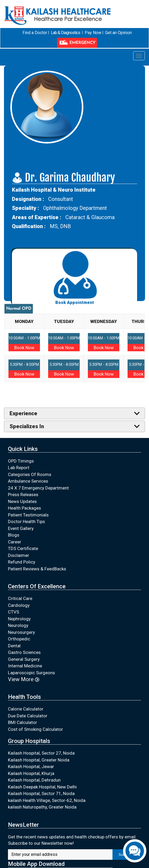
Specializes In (27, 426)
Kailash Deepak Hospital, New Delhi (42, 787)
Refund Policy (22, 562)
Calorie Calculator (26, 709)
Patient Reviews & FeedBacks (37, 569)
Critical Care (20, 598)
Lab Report (19, 467)
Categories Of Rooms (30, 474)
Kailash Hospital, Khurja (31, 773)
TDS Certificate (23, 548)
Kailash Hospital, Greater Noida (39, 760)
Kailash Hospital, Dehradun (34, 780)
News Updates (22, 501)
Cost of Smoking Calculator (35, 729)
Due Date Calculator (28, 715)
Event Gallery (21, 528)
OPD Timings (21, 461)
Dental (14, 645)
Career (15, 542)
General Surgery (24, 659)
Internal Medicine (25, 666)
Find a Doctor (35, 33)
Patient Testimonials (28, 515)
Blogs (14, 535)
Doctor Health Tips (26, 521)
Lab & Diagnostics (66, 33)
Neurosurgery (21, 632)
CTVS (13, 612)
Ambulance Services (28, 481)
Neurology (18, 625)
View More (24, 679)
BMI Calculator (22, 722)
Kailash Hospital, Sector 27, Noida (41, 753)
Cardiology (19, 605)
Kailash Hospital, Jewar (31, 767)
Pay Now (93, 33)
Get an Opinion (118, 33)
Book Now (24, 347)
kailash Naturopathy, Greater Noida (42, 807)
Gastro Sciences (24, 652)
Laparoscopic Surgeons (31, 672)
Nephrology (19, 618)
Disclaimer (19, 555)
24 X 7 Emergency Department (38, 488)
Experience (23, 413)
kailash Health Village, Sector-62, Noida (47, 800)
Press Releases (23, 494)
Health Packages (24, 508)
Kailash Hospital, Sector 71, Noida (41, 793)
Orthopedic (19, 639)
